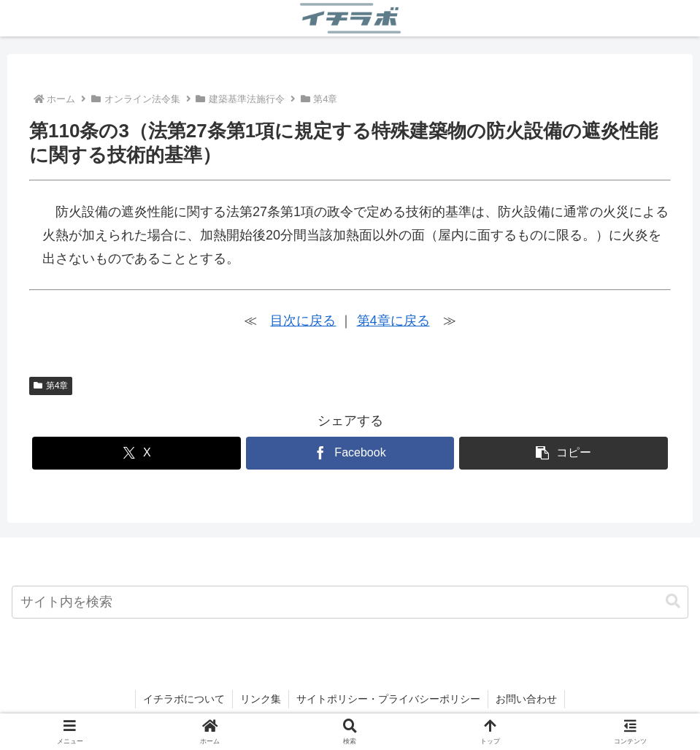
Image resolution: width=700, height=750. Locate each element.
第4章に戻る (393, 321)
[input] (350, 602)
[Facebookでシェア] (350, 453)
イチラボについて (184, 699)
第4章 (51, 386)
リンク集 (261, 699)
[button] (564, 453)
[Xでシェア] (136, 453)
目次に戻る (303, 321)
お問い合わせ (526, 699)
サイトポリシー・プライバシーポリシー (388, 699)
